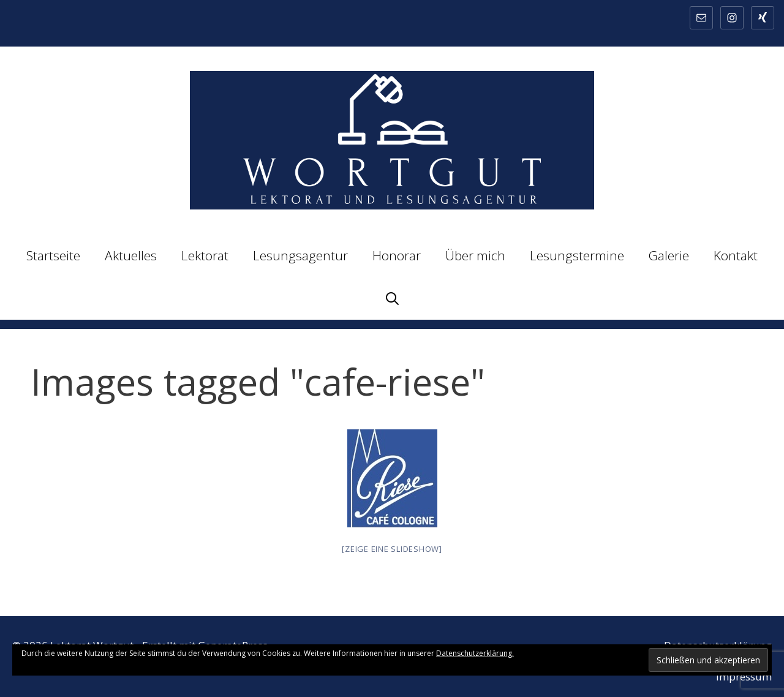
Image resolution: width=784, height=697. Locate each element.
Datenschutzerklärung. (475, 653)
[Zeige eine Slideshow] (392, 549)
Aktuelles (131, 255)
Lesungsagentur (300, 255)
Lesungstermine (577, 255)
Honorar (397, 255)
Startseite (53, 255)
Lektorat (205, 255)
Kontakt (736, 255)
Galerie (669, 255)
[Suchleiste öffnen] (392, 298)
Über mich (475, 255)
